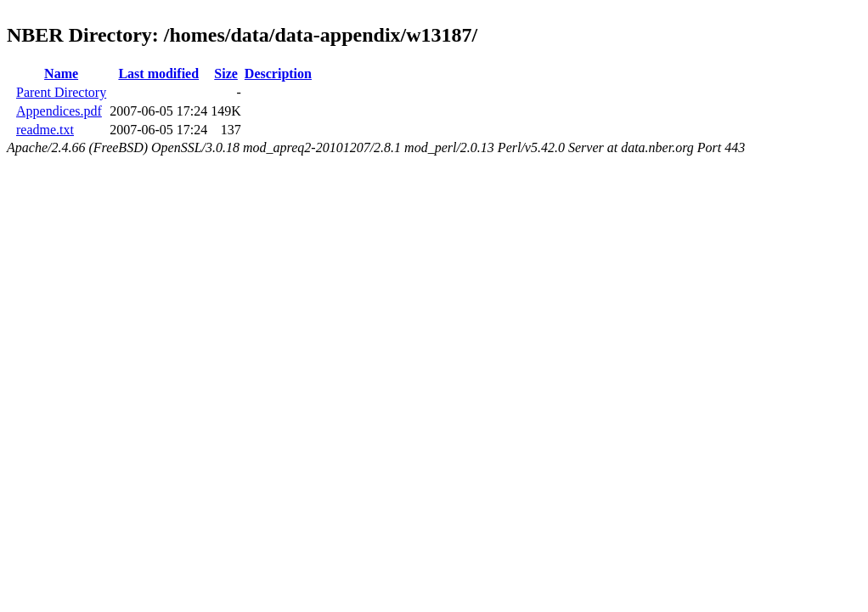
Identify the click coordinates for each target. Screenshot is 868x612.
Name (61, 74)
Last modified (158, 74)
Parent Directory (61, 92)
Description (278, 74)
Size (226, 74)
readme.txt (45, 130)
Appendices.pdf (59, 111)
